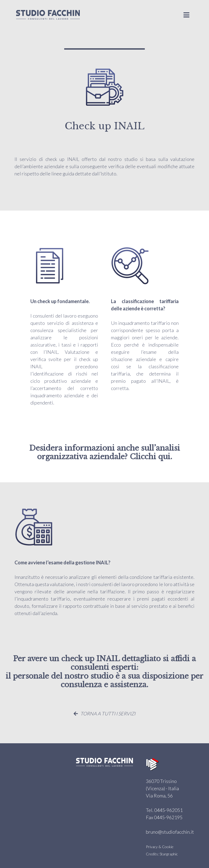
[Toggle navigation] (186, 15)
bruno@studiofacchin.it (170, 832)
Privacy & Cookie (160, 847)
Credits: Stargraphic (162, 854)
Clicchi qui (150, 457)
